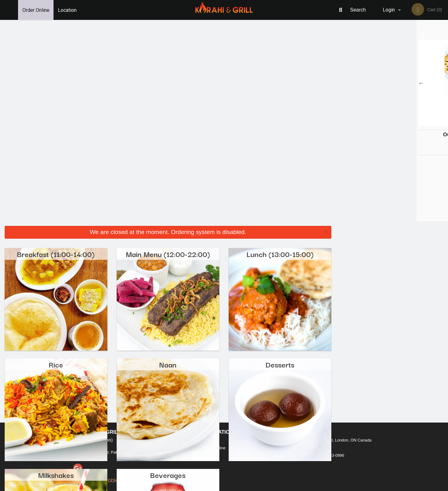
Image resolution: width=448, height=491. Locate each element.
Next (443, 83)
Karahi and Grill (97, 400)
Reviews (262, 408)
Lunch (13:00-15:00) (280, 52)
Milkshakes (56, 273)
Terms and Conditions (274, 416)
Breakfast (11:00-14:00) (56, 52)
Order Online (36, 10)
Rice (56, 163)
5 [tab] (411, 123)
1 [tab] (373, 123)
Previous (341, 83)
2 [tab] (383, 123)
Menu (208, 408)
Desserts (280, 163)
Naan (168, 163)
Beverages (168, 273)
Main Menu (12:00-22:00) (168, 52)
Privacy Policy (267, 423)
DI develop (233, 470)
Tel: (325, 423)
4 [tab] (401, 123)
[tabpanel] (392, 83)
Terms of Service (234, 487)
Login (389, 10)
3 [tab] (392, 123)
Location (68, 10)
